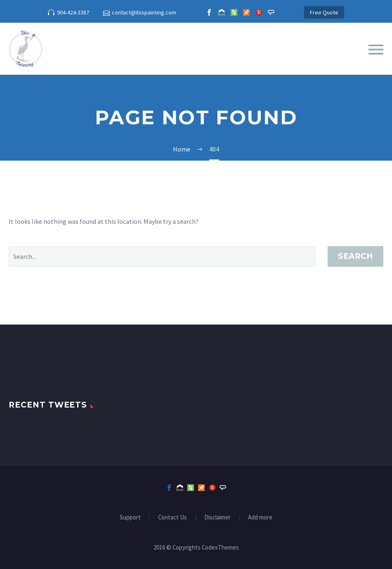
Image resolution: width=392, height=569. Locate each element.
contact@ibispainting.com (144, 12)
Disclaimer (217, 518)
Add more (260, 518)
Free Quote (324, 12)
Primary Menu (376, 50)
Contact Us (172, 518)
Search (355, 256)
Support (130, 518)
